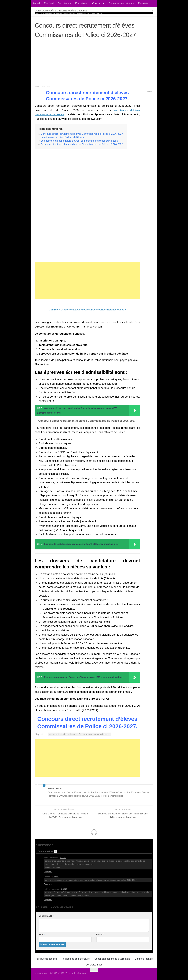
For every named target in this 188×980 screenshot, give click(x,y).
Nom (42, 934)
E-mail (100, 934)
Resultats (143, 3)
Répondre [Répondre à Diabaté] (48, 884)
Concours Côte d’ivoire (48, 13)
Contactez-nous (94, 965)
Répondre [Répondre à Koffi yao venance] (48, 900)
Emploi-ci (49, 3)
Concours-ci (99, 3)
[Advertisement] (94, 63)
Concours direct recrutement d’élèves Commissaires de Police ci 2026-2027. (82, 134)
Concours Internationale (122, 3)
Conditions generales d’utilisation (112, 959)
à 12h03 (63, 858)
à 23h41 (56, 877)
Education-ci (82, 3)
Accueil (36, 3)
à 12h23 (64, 889)
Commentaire (46, 916)
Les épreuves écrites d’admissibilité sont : (64, 137)
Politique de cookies (46, 959)
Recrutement (65, 3)
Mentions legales (144, 959)
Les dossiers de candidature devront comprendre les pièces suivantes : (80, 141)
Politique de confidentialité (76, 959)
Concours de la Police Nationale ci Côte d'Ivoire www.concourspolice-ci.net (83, 734)
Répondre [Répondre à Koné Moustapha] (48, 872)
